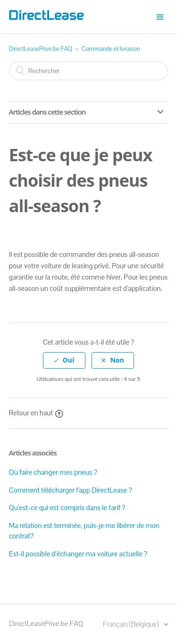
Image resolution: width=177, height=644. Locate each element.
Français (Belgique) (132, 624)
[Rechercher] (89, 71)
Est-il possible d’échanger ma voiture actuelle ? (78, 554)
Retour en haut (36, 413)
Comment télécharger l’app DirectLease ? (71, 490)
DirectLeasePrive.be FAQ (41, 49)
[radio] (64, 360)
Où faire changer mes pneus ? (53, 472)
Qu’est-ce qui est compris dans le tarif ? (67, 508)
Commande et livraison (111, 49)
